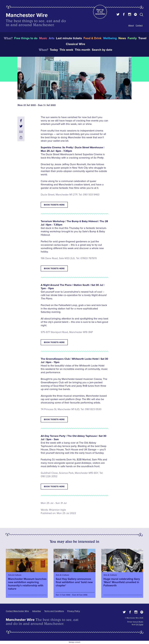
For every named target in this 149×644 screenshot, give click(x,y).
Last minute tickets (69, 38)
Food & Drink (92, 38)
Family (132, 38)
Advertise (37, 611)
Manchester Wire (27, 15)
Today (54, 50)
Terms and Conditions (54, 611)
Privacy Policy (74, 611)
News (122, 38)
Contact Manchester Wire (17, 611)
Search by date (102, 50)
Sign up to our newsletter (100, 12)
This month (83, 50)
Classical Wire (75, 44)
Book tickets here (54, 205)
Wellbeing (110, 38)
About (131, 25)
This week (66, 50)
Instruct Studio (138, 622)
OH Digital (140, 625)
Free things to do (26, 38)
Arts (52, 38)
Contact (139, 25)
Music (43, 38)
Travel (142, 38)
